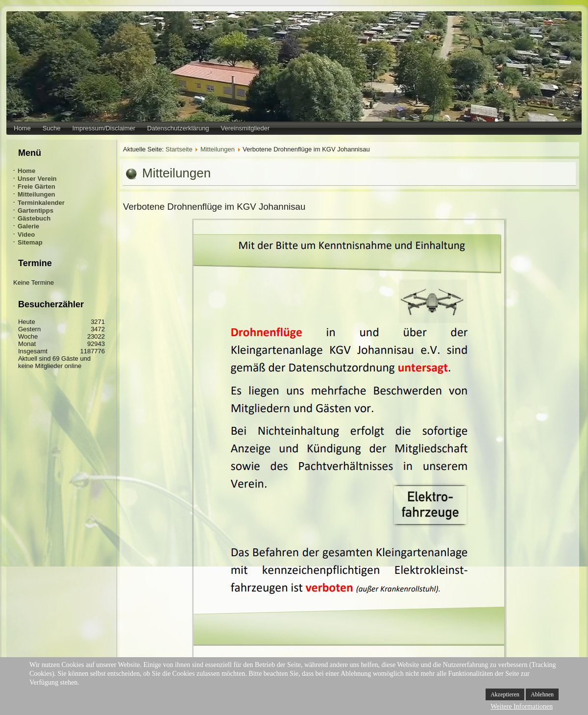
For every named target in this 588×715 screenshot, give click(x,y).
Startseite (179, 149)
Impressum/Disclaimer (104, 128)
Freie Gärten (37, 186)
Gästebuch (34, 218)
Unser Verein (37, 179)
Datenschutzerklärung (178, 128)
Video (26, 234)
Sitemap (30, 242)
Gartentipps (36, 210)
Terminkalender (41, 203)
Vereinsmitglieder (245, 128)
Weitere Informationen (522, 706)
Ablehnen (542, 694)
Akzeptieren (505, 694)
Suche (52, 128)
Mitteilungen (37, 194)
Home (22, 128)
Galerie (28, 226)
